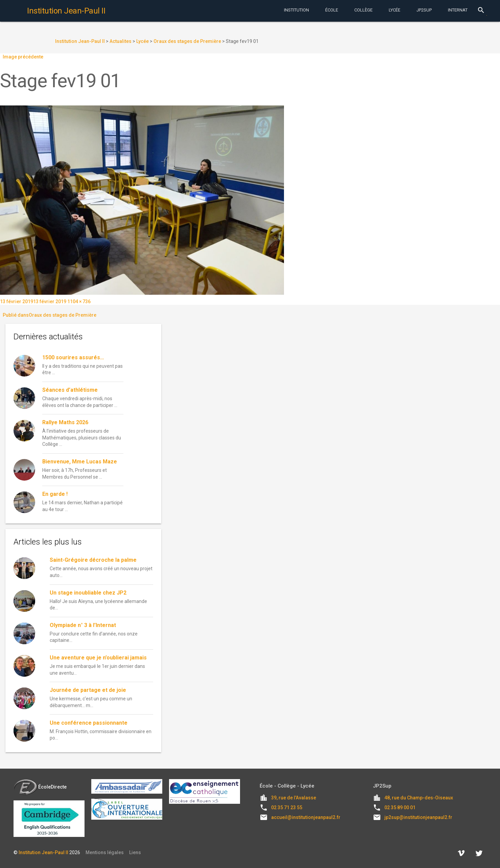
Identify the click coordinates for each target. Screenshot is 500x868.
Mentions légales (105, 852)
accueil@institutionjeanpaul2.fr (306, 817)
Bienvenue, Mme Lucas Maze (80, 462)
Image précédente (23, 57)
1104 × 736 (79, 302)
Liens (135, 852)
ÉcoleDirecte (40, 787)
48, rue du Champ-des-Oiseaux (419, 798)
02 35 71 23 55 (287, 807)
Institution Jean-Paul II (43, 852)
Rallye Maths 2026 (65, 422)
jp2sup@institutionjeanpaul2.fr (418, 817)
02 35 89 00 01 (400, 807)
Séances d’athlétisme (70, 390)
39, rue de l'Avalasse (294, 798)
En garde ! (55, 494)
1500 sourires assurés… (73, 357)
